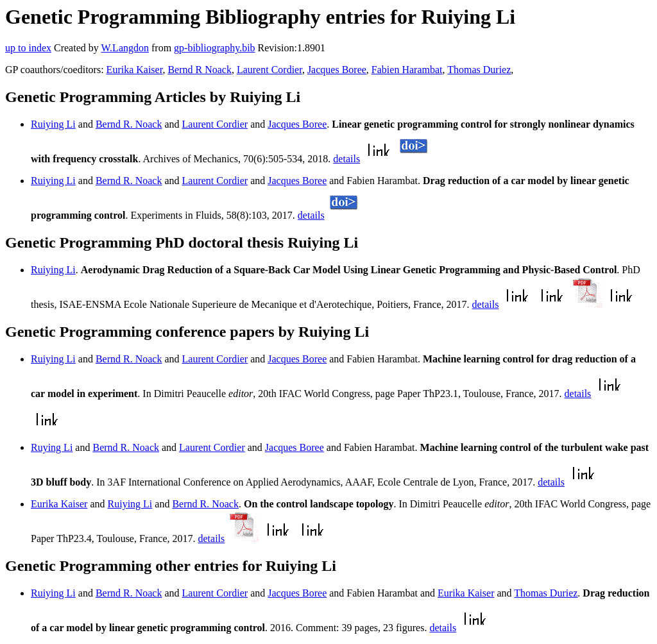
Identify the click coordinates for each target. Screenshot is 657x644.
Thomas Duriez (479, 70)
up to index (28, 48)
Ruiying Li (53, 124)
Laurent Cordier (269, 70)
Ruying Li (52, 447)
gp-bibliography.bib (215, 48)
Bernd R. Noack (129, 124)
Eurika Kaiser (135, 70)
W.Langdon (125, 48)
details (346, 159)
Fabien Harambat (407, 70)
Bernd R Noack (200, 70)
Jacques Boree (337, 70)
